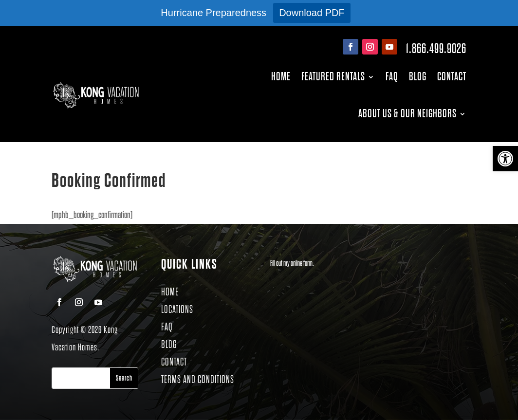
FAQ (392, 77)
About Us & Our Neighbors (407, 114)
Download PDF (312, 13)
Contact (452, 77)
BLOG (169, 345)
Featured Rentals (333, 77)
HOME (170, 292)
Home (281, 77)
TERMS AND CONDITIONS (198, 380)
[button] (505, 159)
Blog (418, 77)
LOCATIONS (177, 310)
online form (302, 264)
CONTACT (174, 362)
